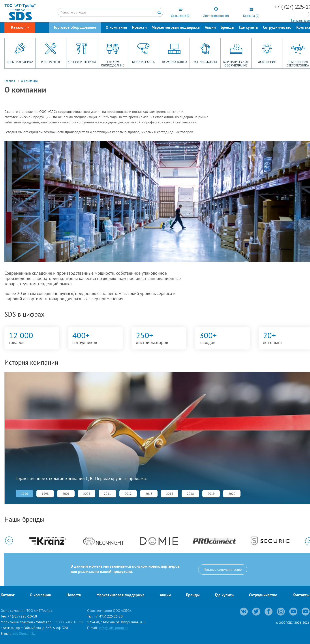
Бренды (227, 28)
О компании (116, 28)
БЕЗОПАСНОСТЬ (143, 62)
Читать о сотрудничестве (223, 569)
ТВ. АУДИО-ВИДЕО (174, 62)
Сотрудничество (277, 28)
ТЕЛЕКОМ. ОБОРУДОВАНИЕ (113, 64)
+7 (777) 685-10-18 (68, 622)
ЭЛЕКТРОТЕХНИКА (20, 62)
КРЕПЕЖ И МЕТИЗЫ (82, 62)
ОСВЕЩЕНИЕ (267, 62)
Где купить (249, 28)
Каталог (8, 595)
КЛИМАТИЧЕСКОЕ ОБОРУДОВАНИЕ (236, 64)
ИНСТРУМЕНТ (51, 62)
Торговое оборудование (75, 28)
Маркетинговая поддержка (176, 28)
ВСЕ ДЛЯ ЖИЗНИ (205, 62)
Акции (210, 28)
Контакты (301, 595)
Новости (139, 28)
